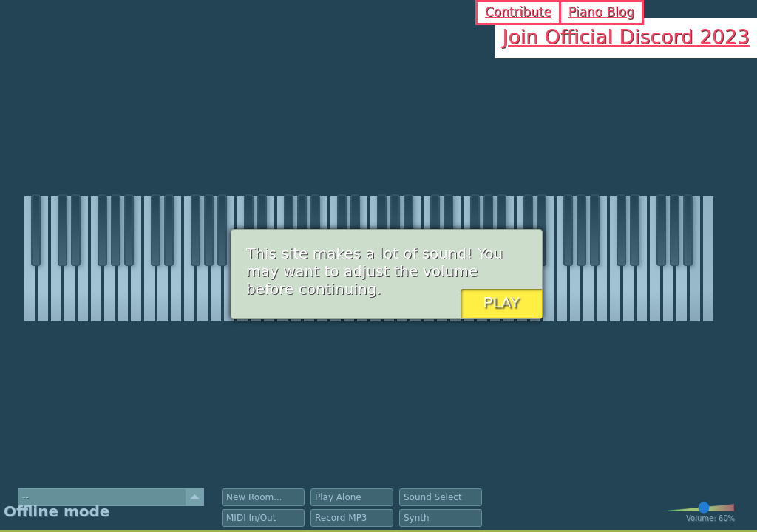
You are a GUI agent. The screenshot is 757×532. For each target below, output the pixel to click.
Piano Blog (601, 12)
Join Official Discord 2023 (626, 37)
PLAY (501, 302)
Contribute (518, 12)
